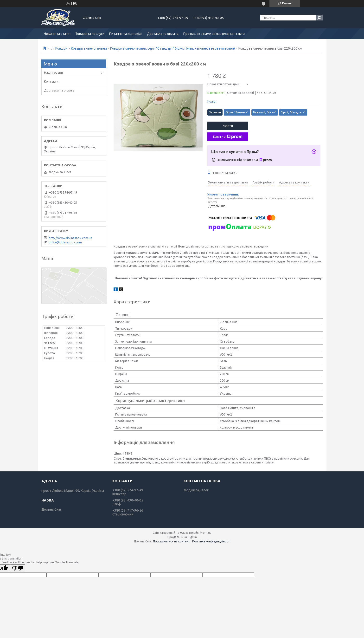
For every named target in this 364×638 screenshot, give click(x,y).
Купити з (228, 137)
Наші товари (53, 72)
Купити (228, 126)
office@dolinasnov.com (65, 242)
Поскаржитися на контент (172, 541)
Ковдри (61, 48)
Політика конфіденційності (211, 541)
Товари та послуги (90, 34)
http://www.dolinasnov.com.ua (70, 238)
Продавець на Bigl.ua (182, 537)
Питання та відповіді (126, 34)
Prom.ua (206, 533)
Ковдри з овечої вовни (89, 48)
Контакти (51, 81)
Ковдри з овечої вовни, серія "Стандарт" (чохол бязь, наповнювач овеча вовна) (172, 48)
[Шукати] (319, 18)
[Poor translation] (18, 568)
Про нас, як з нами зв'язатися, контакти (214, 34)
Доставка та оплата (163, 34)
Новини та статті (57, 34)
